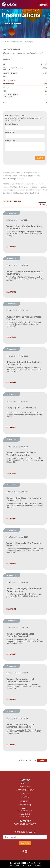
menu (44, 4)
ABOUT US (25, 783)
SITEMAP (30, 865)
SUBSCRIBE (25, 843)
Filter (42, 204)
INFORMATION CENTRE (25, 790)
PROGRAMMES (25, 787)
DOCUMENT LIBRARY (12, 49)
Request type (10, 140)
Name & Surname (12, 124)
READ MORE (11, 247)
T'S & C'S (37, 865)
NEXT (42, 761)
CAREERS (25, 797)
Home (7, 42)
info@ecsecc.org (25, 805)
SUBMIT (40, 158)
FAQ (11, 865)
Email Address (11, 132)
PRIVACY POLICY (19, 865)
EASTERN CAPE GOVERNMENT (25, 824)
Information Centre (17, 42)
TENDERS (25, 794)
